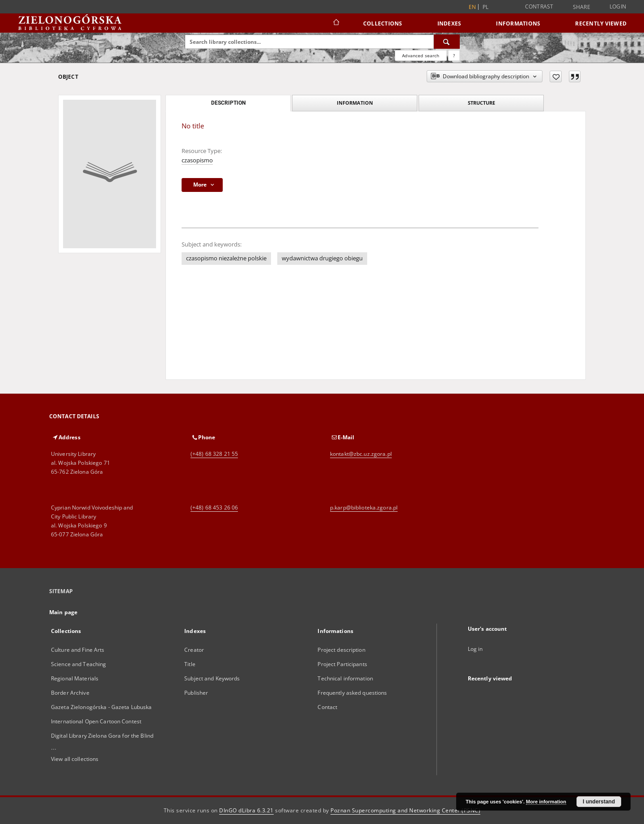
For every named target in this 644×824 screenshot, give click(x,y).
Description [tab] (228, 103)
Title (190, 664)
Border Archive (70, 693)
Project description (341, 650)
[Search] (447, 42)
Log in (475, 649)
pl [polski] (486, 7)
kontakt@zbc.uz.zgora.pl (361, 454)
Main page (63, 612)
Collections (383, 23)
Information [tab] (355, 103)
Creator (194, 650)
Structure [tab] (481, 103)
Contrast (539, 6)
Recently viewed (601, 23)
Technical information (345, 678)
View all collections (75, 759)
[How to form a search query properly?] (454, 55)
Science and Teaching (78, 664)
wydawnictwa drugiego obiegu (322, 258)
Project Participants (342, 664)
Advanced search (421, 55)
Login (618, 6)
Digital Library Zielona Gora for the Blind (102, 736)
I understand (599, 802)
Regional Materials (75, 678)
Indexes (449, 23)
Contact (327, 707)
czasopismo (197, 160)
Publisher (196, 693)
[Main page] (336, 23)
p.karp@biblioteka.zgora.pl (364, 508)
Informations (518, 23)
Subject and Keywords (212, 678)
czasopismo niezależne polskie (226, 258)
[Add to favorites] (556, 76)
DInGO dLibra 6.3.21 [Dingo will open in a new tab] (246, 810)
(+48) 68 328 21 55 (214, 454)
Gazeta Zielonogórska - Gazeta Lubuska (101, 707)
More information (546, 802)
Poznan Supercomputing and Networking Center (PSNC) (405, 810)
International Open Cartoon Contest (96, 721)
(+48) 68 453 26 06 (214, 508)
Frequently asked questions (352, 693)
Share (582, 7)
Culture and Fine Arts (78, 650)
